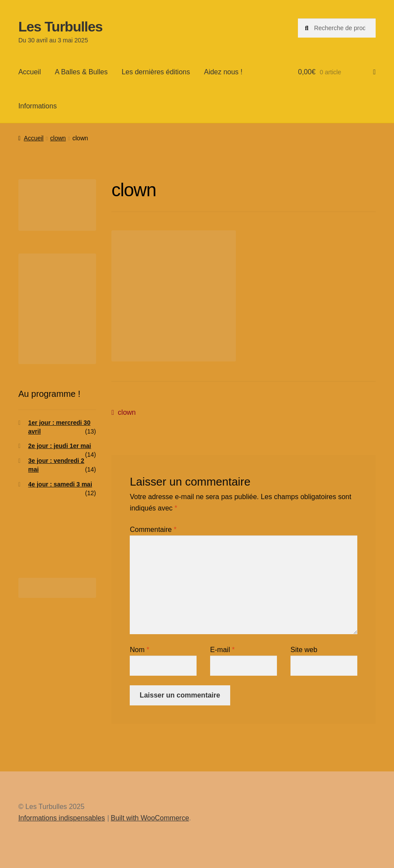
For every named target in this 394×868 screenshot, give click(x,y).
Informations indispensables (62, 818)
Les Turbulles (60, 27)
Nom (139, 650)
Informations (38, 106)
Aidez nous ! (223, 72)
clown (58, 138)
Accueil (30, 72)
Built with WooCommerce (150, 818)
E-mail (222, 650)
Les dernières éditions (156, 72)
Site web (304, 650)
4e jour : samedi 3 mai (60, 484)
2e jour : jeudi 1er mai (60, 446)
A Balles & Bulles (81, 72)
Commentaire (153, 529)
